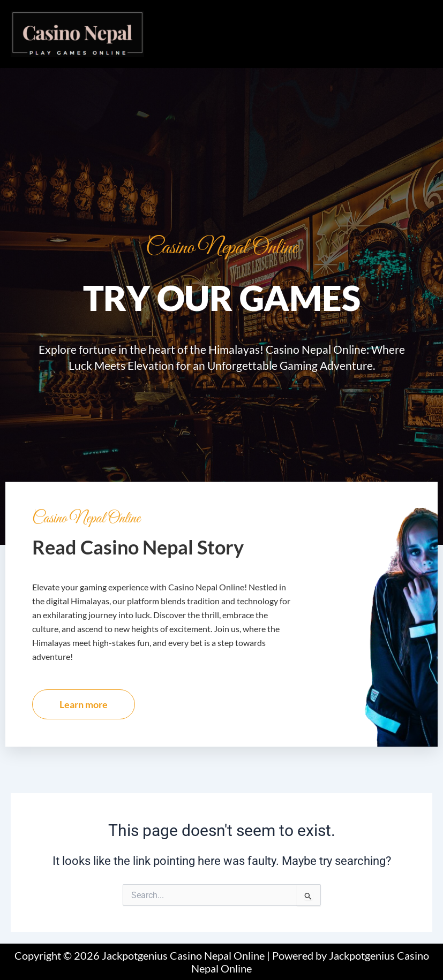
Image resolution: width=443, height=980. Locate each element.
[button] (294, 21)
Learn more (84, 704)
